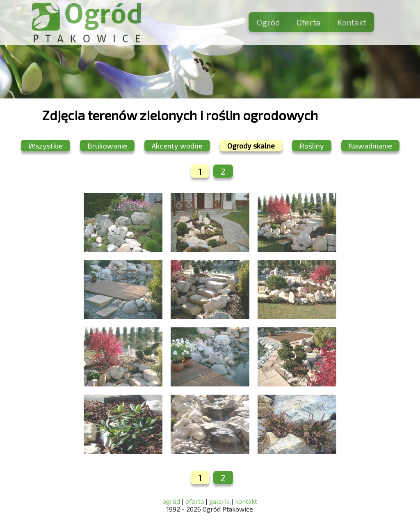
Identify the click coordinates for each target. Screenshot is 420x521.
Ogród (268, 22)
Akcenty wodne (177, 146)
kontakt (246, 501)
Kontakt (352, 22)
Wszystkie (46, 146)
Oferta (308, 22)
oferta (195, 501)
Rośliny (312, 146)
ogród (172, 501)
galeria (219, 501)
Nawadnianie (370, 146)
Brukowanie (107, 146)
